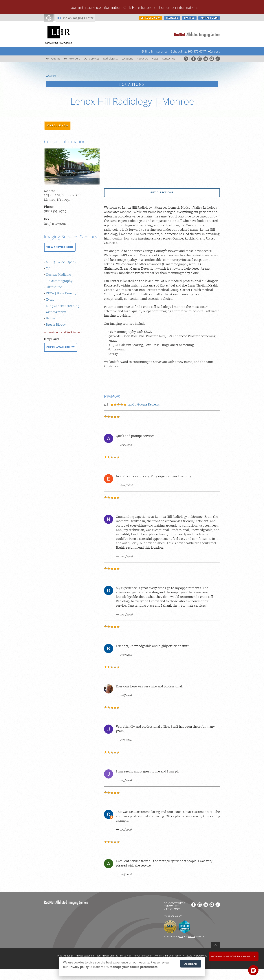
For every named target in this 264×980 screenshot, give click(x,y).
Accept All (191, 964)
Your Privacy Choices (107, 956)
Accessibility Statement (195, 956)
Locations (51, 76)
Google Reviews (144, 405)
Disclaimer (126, 956)
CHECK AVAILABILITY (61, 347)
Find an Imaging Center (78, 18)
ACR (181, 936)
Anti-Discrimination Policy (168, 956)
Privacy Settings (65, 956)
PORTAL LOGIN (209, 18)
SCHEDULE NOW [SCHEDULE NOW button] (150, 18)
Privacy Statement (85, 956)
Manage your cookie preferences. (134, 967)
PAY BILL (189, 18)
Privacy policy (79, 967)
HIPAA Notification (143, 956)
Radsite (191, 936)
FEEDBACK (172, 18)
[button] (57, 126)
